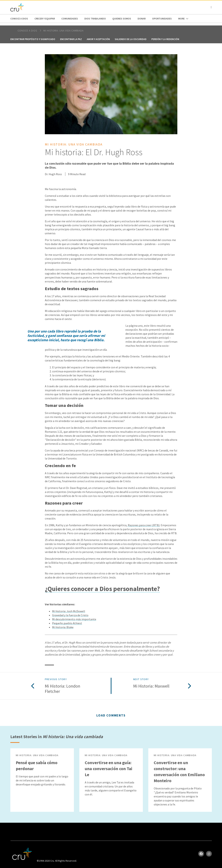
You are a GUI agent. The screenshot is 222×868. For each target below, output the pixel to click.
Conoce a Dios (19, 19)
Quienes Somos (122, 19)
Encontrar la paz (71, 39)
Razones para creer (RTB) (144, 525)
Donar (142, 19)
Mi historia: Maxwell (151, 686)
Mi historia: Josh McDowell (69, 611)
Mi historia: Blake (63, 627)
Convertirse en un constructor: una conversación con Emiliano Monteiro (179, 772)
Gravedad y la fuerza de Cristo (70, 615)
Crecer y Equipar (45, 19)
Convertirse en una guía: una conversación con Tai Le (109, 769)
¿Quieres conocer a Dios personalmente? (102, 589)
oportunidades (162, 19)
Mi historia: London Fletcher (63, 689)
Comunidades (70, 19)
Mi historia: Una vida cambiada (63, 31)
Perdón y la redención (165, 39)
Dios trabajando (95, 19)
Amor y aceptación (98, 39)
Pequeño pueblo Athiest (67, 623)
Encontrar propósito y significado (33, 39)
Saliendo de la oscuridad (131, 39)
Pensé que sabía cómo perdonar (37, 766)
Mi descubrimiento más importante (74, 619)
